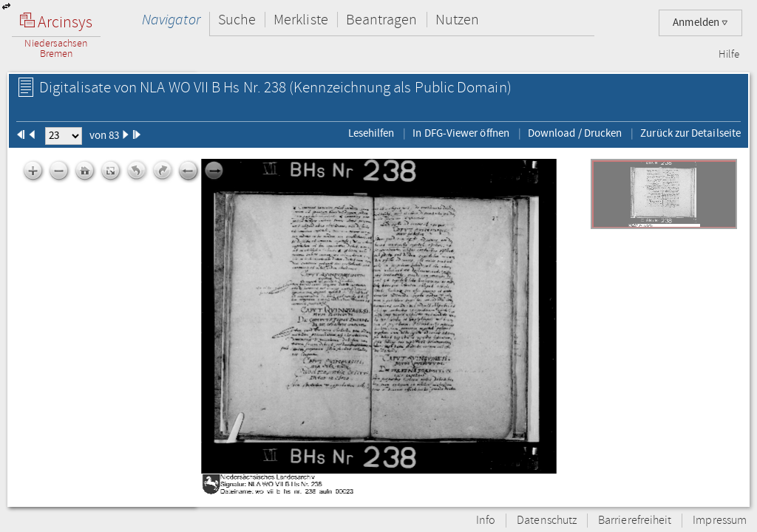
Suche (237, 20)
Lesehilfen (371, 133)
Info (486, 521)
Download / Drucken (575, 133)
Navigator (171, 20)
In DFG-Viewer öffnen (461, 133)
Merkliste (301, 20)
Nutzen (457, 20)
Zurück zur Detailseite (690, 133)
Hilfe (729, 55)
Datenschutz (547, 521)
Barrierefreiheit (635, 521)
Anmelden (700, 23)
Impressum (720, 521)
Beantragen (382, 20)
